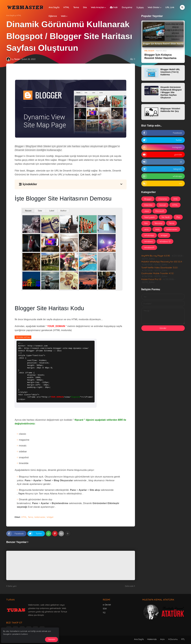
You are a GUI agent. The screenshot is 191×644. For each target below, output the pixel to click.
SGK (105, 609)
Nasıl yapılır (150, 217)
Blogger (148, 199)
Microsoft (160, 211)
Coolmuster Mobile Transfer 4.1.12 (157, 273)
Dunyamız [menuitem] (127, 7)
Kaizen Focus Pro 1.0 (151, 279)
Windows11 (149, 247)
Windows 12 (165, 241)
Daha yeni (12, 586)
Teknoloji (158, 223)
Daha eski (129, 586)
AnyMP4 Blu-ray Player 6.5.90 (156, 256)
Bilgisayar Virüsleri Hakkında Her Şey (170, 110)
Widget (50, 517)
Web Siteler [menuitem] (154, 7)
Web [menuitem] (63, 16)
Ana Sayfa (10, 15)
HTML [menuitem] (66, 7)
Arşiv (162, 639)
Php (178, 217)
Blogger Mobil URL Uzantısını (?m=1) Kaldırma (170, 72)
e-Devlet (107, 605)
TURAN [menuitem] (140, 8)
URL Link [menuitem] (170, 7)
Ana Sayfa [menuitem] (54, 7)
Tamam (51, 640)
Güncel (162, 205)
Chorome (163, 199)
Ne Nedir (166, 217)
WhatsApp (149, 235)
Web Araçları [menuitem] (98, 7)
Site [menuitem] (85, 7)
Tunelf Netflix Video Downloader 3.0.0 (159, 268)
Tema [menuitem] (76, 7)
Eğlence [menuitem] (53, 16)
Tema (30, 517)
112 (104, 613)
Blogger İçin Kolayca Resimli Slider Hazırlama (160, 56)
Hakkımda (152, 639)
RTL (183, 639)
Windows (148, 241)
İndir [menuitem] (114, 7)
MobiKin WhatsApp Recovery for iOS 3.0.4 (162, 262)
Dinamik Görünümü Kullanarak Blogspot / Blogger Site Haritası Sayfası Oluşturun (171, 92)
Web (157, 229)
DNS (176, 199)
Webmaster (40, 517)
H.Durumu (173, 639)
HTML (19, 15)
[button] (182, 7)
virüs (146, 229)
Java (146, 211)
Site (146, 223)
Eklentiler (148, 205)
